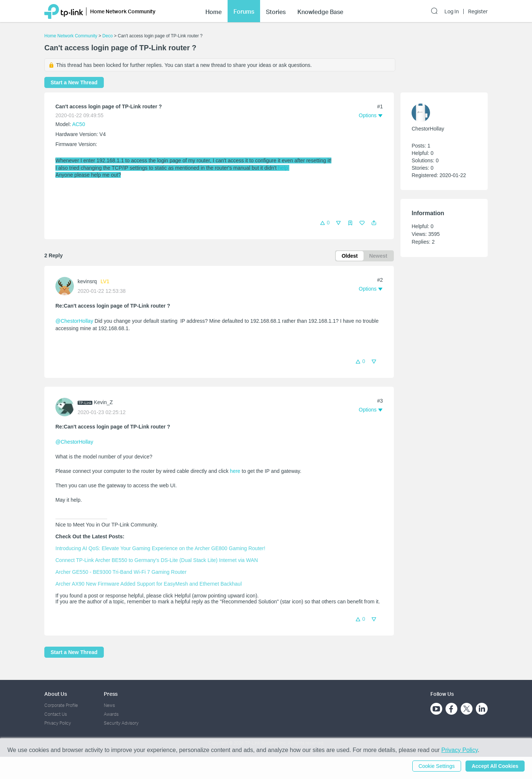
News (109, 705)
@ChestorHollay (74, 321)
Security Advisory (121, 723)
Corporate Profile (61, 705)
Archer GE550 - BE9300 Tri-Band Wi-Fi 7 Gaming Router (121, 572)
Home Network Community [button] (123, 11)
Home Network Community (71, 36)
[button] (374, 223)
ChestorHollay (428, 129)
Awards (111, 714)
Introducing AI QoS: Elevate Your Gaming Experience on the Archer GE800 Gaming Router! (160, 548)
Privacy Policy (58, 723)
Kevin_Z (103, 402)
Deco (108, 36)
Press (111, 694)
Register (478, 11)
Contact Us (56, 714)
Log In (452, 11)
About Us (56, 694)
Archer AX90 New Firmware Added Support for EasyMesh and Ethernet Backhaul (149, 584)
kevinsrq (87, 281)
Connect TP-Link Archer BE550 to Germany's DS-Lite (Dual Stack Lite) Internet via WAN (157, 560)
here (235, 471)
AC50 (79, 124)
